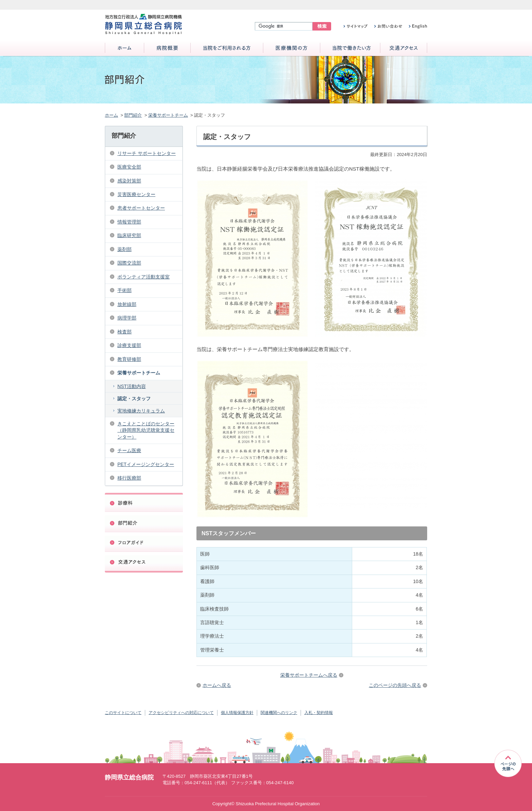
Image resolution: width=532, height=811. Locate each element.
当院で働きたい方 (350, 48)
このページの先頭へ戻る (395, 685)
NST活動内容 (132, 386)
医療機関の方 (292, 48)
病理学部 (127, 318)
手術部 (125, 290)
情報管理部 (129, 222)
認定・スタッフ (134, 399)
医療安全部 (129, 167)
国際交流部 (129, 263)
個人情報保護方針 (237, 713)
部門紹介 (133, 115)
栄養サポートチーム (168, 115)
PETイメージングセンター (146, 464)
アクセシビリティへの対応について (181, 713)
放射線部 (127, 304)
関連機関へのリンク (279, 713)
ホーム (125, 48)
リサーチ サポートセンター (147, 153)
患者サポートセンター (141, 208)
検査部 (125, 332)
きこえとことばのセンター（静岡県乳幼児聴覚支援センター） (146, 430)
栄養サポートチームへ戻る (309, 675)
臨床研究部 (129, 235)
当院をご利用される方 (227, 48)
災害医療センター (136, 194)
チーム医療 (129, 450)
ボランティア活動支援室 (144, 277)
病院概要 (167, 48)
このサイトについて (123, 713)
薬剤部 (125, 249)
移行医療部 (129, 478)
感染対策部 (129, 181)
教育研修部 (129, 359)
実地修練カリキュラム (141, 411)
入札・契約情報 (319, 713)
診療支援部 (129, 345)
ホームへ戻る (217, 685)
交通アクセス (404, 48)
